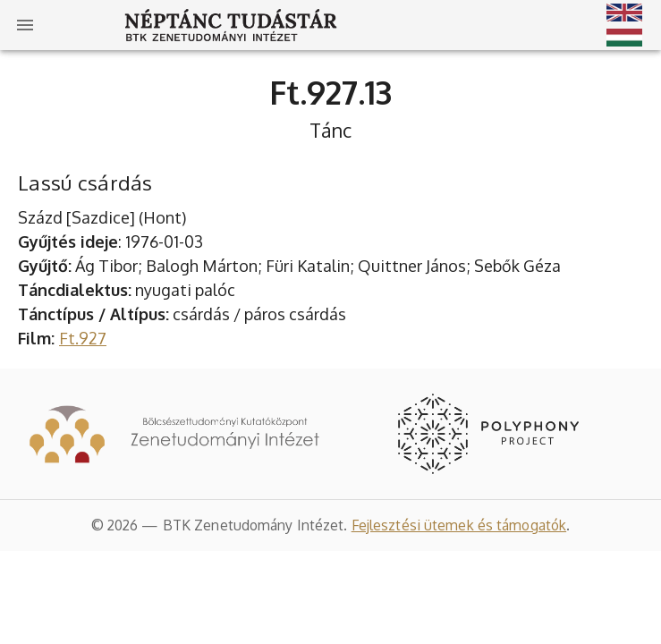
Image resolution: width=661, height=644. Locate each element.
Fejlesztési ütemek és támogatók (459, 525)
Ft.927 (83, 338)
